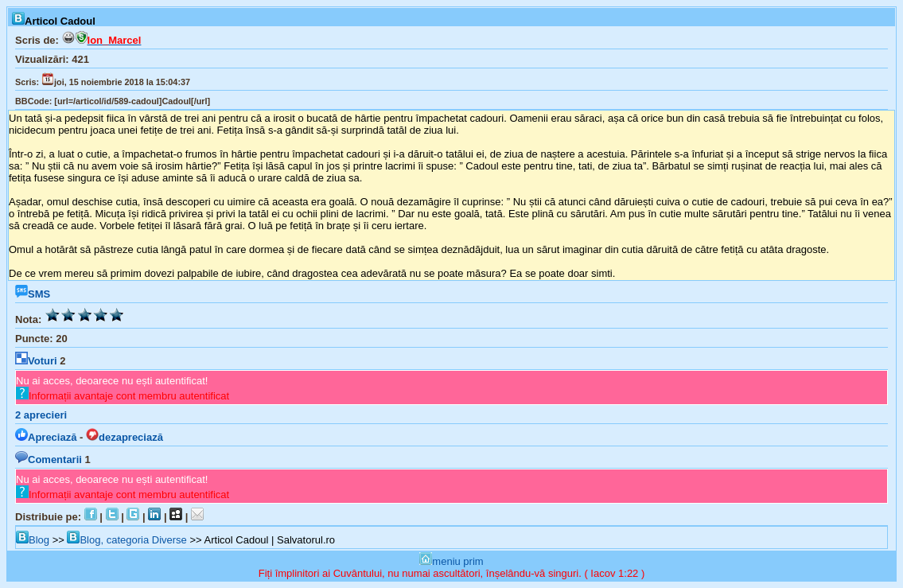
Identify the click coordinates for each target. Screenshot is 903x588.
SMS (33, 294)
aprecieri (41, 415)
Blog (33, 540)
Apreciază (46, 437)
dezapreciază (125, 437)
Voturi (36, 361)
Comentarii (49, 459)
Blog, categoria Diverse (126, 540)
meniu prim (451, 561)
